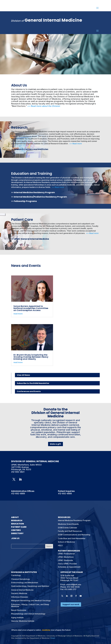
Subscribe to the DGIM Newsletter (33, 383)
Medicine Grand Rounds (68, 524)
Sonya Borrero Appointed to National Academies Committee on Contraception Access (31, 308)
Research (19, 128)
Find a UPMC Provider (67, 564)
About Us (19, 85)
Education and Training (32, 174)
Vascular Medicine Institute (23, 621)
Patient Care (22, 220)
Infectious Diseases (20, 597)
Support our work (71, 604)
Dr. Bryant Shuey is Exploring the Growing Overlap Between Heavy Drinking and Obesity (31, 357)
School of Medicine (66, 542)
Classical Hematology (21, 579)
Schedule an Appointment (69, 567)
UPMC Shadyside (65, 560)
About (15, 517)
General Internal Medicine (22, 590)
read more (18, 314)
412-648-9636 (73, 587)
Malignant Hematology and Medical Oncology (31, 600)
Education (18, 524)
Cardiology (16, 575)
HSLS (60, 545)
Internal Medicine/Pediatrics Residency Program (40, 197)
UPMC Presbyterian (66, 554)
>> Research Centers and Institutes (30, 149)
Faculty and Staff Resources (70, 531)
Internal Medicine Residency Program (34, 192)
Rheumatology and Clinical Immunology (28, 614)
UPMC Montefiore (66, 557)
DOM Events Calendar (68, 528)
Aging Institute (17, 618)
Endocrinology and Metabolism (25, 583)
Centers (16, 530)
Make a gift (55, 444)
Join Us (15, 538)
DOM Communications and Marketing (74, 535)
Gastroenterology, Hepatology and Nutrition (30, 586)
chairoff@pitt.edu (74, 584)
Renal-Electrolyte (19, 610)
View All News (23, 375)
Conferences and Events (29, 391)
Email (53, 638)
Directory (17, 533)
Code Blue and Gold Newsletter (72, 538)
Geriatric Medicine (19, 593)
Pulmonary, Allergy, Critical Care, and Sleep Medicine (30, 605)
